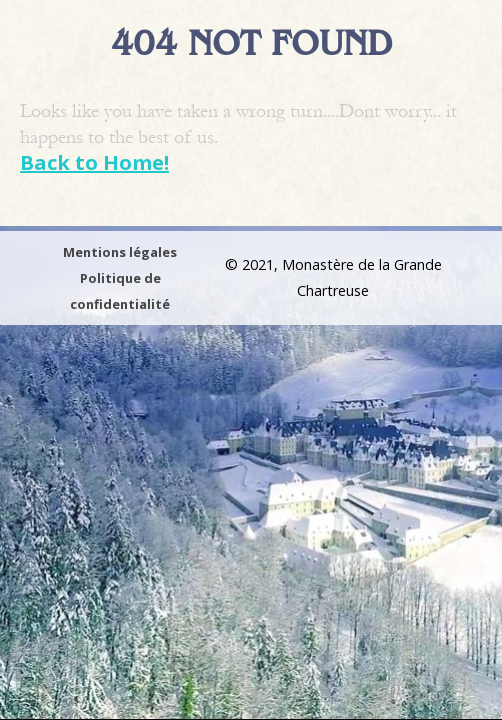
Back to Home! (94, 162)
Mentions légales (120, 252)
